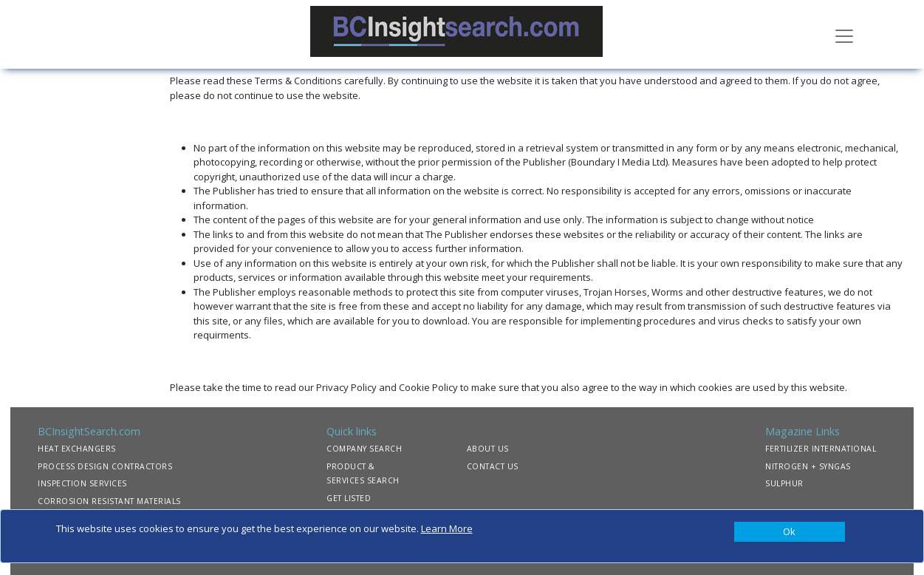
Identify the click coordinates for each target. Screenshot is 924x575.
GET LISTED (349, 498)
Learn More (447, 528)
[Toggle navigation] (844, 35)
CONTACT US (493, 466)
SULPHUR (784, 483)
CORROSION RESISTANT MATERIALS (109, 501)
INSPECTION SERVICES (82, 483)
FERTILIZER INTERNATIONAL (821, 449)
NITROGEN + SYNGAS (808, 466)
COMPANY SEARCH (364, 449)
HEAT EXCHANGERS (77, 449)
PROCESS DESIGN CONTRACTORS (105, 466)
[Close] (790, 532)
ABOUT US (488, 449)
